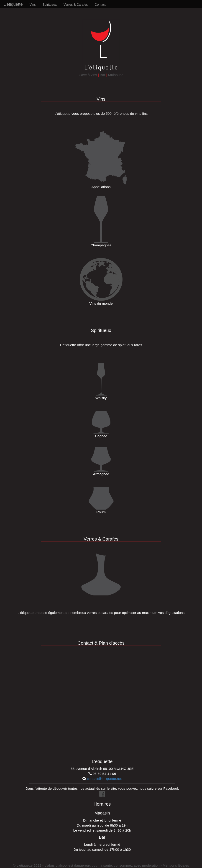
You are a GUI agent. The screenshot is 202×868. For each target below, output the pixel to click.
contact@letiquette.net (104, 779)
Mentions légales (176, 865)
